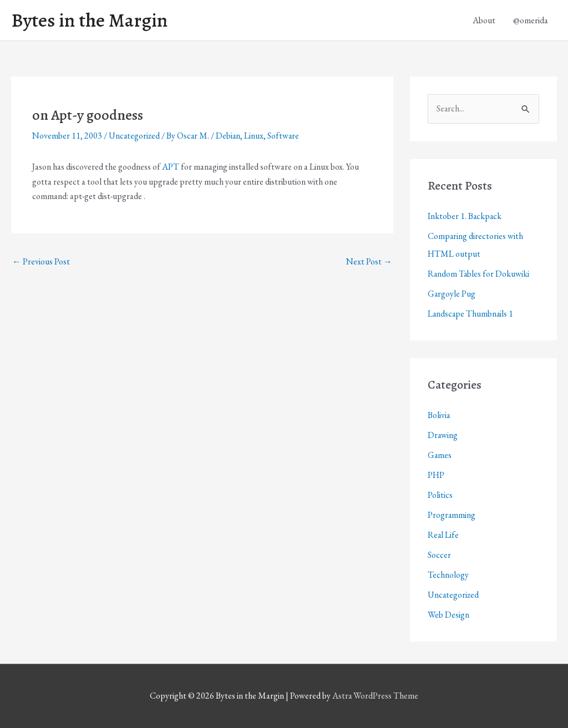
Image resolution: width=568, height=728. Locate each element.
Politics (440, 495)
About (484, 20)
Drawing (443, 435)
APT (171, 167)
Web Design (448, 615)
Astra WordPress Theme (376, 696)
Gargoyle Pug (452, 294)
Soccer (439, 555)
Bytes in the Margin (90, 21)
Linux (256, 136)
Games (440, 455)
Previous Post (41, 261)
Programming (452, 515)
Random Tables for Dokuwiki (479, 274)
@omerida (531, 20)
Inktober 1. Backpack (465, 216)
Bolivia (439, 415)
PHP (436, 475)
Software (286, 136)
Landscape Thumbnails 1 (471, 314)
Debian (230, 136)
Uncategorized (135, 136)
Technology (448, 575)
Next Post (369, 261)
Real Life (443, 535)
